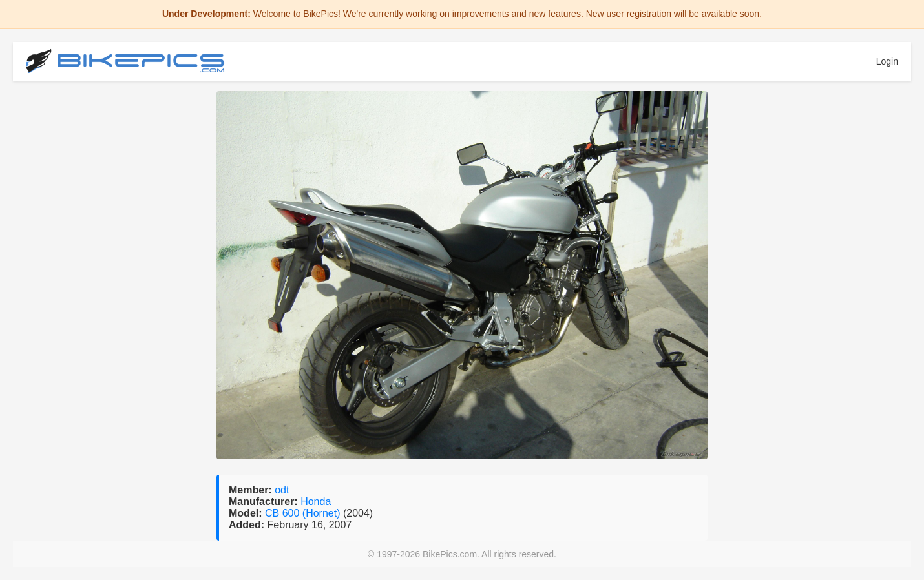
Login (887, 61)
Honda (316, 502)
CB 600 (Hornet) (304, 513)
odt (282, 490)
